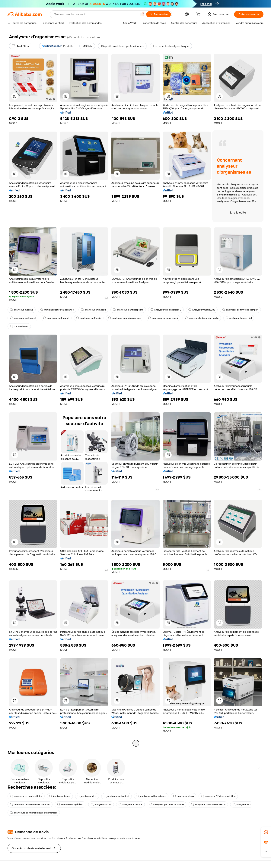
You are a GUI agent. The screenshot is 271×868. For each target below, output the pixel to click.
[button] (142, 14)
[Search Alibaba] (96, 14)
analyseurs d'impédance (151, 796)
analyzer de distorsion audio (202, 318)
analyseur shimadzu (93, 310)
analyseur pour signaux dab (125, 318)
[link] (266, 832)
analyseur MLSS (101, 804)
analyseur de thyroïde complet (240, 310)
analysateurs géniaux (70, 804)
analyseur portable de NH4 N (167, 804)
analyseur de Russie (89, 318)
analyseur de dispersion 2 (166, 310)
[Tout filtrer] (21, 46)
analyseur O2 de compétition (218, 796)
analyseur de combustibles (26, 796)
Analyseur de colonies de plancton (30, 804)
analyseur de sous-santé (163, 318)
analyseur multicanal (23, 318)
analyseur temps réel (239, 318)
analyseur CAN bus (130, 804)
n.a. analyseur (19, 326)
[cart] (199, 15)
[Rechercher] (159, 14)
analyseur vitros (183, 796)
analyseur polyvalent (116, 796)
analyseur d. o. (87, 796)
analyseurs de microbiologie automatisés (34, 813)
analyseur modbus (22, 310)
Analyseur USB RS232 (202, 310)
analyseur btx (242, 804)
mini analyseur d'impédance (57, 310)
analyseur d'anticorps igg (128, 310)
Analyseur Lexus (60, 796)
